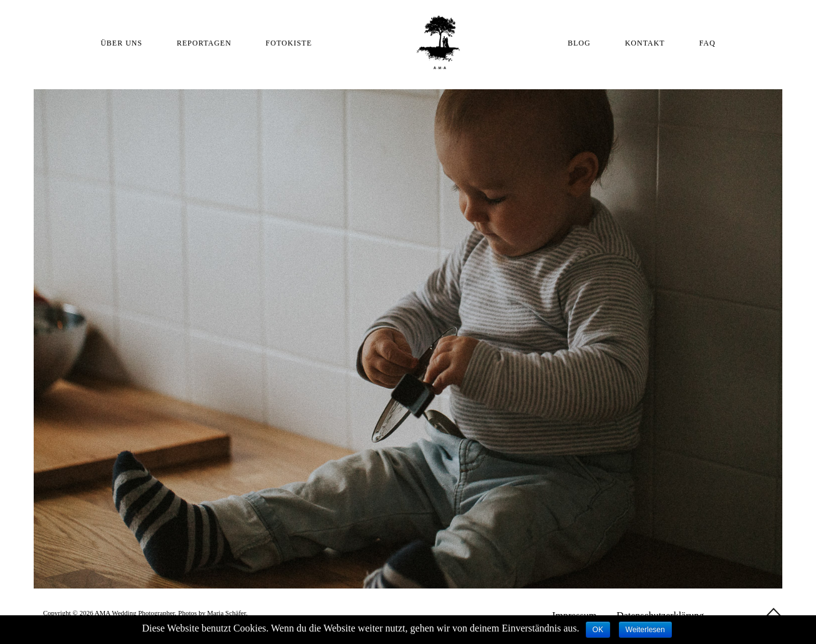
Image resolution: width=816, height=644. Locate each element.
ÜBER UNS (121, 43)
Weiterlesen (645, 630)
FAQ (707, 43)
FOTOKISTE (289, 43)
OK (598, 630)
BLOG (579, 43)
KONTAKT (645, 43)
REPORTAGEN (204, 43)
